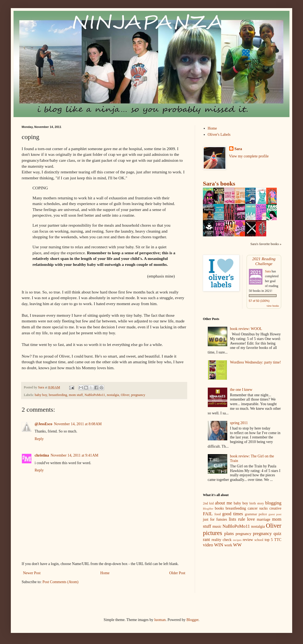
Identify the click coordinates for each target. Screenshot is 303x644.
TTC (278, 540)
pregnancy (138, 395)
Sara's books (219, 184)
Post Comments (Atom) (60, 582)
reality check (222, 540)
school (259, 540)
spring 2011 (239, 423)
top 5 (269, 540)
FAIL (208, 514)
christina (42, 455)
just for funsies (215, 519)
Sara (238, 149)
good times (233, 514)
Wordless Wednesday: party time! (255, 362)
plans (229, 534)
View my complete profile (249, 156)
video (208, 545)
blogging (273, 503)
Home (105, 573)
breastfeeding (58, 395)
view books (273, 306)
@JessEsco (43, 424)
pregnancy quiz (267, 534)
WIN (219, 545)
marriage (264, 519)
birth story (257, 503)
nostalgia (113, 395)
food (218, 514)
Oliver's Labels (219, 135)
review (248, 540)
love (251, 519)
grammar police (256, 514)
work (228, 545)
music (217, 526)
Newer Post (32, 573)
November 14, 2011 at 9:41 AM (75, 455)
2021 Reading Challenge (264, 261)
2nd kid (208, 503)
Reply (39, 439)
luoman (160, 620)
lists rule (237, 519)
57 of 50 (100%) (259, 301)
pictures (213, 533)
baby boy (41, 395)
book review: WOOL (246, 329)
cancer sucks (258, 508)
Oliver (125, 395)
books (219, 508)
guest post (275, 514)
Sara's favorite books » (266, 244)
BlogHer (208, 508)
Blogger (192, 620)
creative (275, 508)
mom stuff (76, 395)
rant (206, 539)
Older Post (177, 573)
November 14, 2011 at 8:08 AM (78, 424)
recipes (237, 540)
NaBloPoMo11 (95, 395)
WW (238, 545)
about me (223, 503)
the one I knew (241, 390)
